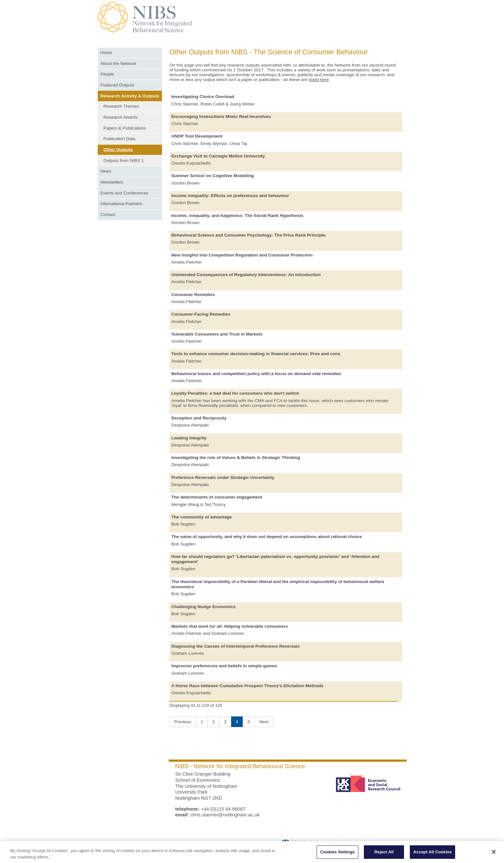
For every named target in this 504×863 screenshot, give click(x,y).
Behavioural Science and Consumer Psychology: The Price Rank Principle (248, 235)
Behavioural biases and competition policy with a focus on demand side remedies (256, 374)
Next (264, 722)
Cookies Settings (337, 854)
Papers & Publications (125, 128)
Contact (108, 215)
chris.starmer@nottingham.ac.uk (225, 815)
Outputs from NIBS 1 (124, 161)
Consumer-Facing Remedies (201, 314)
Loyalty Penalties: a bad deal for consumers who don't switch (235, 393)
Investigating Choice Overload (203, 97)
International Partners (121, 204)
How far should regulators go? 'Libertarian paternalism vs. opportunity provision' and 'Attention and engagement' (275, 559)
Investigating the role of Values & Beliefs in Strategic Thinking (236, 458)
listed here (319, 80)
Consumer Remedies (193, 295)
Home (106, 53)
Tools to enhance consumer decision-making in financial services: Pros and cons (256, 354)
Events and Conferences (124, 193)
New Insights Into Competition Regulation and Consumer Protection (242, 255)
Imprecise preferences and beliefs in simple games (224, 666)
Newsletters (112, 182)
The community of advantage (202, 517)
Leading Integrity (189, 438)
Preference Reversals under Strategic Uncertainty (223, 477)
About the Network (118, 63)
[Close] (494, 854)
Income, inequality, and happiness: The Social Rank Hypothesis (237, 216)
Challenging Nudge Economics (203, 607)
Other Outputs (118, 150)
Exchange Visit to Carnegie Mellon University (218, 156)
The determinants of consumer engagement (217, 497)
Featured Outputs (117, 85)
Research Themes (121, 106)
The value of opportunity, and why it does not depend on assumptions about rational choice (267, 537)
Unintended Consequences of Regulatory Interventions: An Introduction (246, 275)
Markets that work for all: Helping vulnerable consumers (230, 626)
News (106, 171)
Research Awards (121, 117)
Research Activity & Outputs (130, 96)
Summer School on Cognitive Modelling (213, 176)
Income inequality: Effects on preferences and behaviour (230, 196)
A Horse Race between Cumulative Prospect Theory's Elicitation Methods (247, 686)
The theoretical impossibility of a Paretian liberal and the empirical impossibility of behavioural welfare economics (278, 584)
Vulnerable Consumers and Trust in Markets (217, 334)
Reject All (384, 854)
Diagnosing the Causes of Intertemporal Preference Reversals (236, 646)
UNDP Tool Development (197, 136)
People (107, 74)
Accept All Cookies (433, 854)
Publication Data (119, 139)
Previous (183, 722)
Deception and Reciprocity (199, 418)
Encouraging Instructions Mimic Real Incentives (221, 117)
